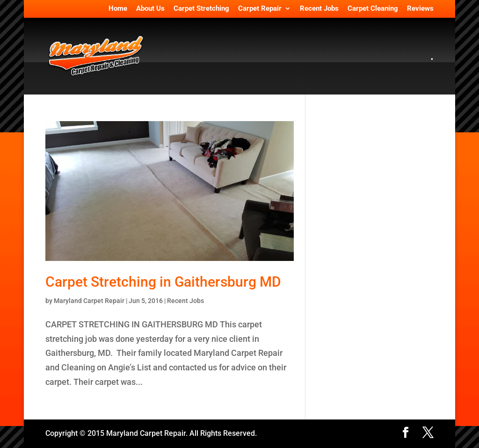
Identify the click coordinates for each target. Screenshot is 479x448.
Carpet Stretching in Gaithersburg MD (163, 282)
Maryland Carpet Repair (89, 301)
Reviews (420, 9)
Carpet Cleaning (373, 9)
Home (118, 9)
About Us (150, 9)
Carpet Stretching (201, 9)
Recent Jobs (319, 9)
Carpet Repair (260, 9)
